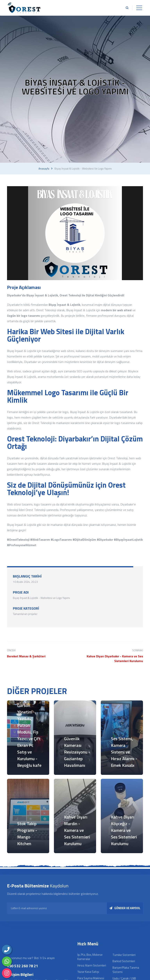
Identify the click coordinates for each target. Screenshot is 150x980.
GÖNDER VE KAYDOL (125, 908)
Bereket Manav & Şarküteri (26, 656)
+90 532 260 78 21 (23, 966)
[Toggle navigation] (139, 8)
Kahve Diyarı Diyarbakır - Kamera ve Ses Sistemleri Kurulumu (115, 659)
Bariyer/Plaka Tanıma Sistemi (126, 970)
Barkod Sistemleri (124, 961)
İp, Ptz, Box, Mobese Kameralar (90, 957)
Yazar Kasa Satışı (88, 972)
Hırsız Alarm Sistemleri (92, 965)
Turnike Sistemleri (124, 955)
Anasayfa (44, 169)
